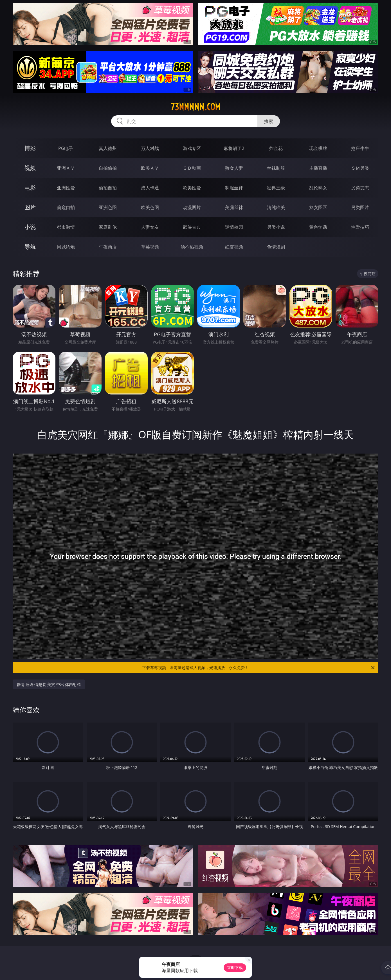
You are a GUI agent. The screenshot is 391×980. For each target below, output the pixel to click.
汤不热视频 (192, 247)
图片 (30, 207)
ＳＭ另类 (360, 168)
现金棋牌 (318, 148)
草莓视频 (150, 247)
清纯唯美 (276, 207)
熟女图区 (318, 207)
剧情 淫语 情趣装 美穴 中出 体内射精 (49, 684)
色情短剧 (276, 247)
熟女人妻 (234, 168)
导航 (30, 247)
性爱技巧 (360, 227)
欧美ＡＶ (150, 168)
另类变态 (360, 188)
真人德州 (108, 148)
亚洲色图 (108, 207)
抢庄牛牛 (360, 148)
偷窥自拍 (66, 207)
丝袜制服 (276, 168)
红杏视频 (234, 247)
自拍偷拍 (108, 168)
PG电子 (66, 148)
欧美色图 (150, 207)
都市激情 (66, 227)
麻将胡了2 (234, 148)
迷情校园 (234, 227)
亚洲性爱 (66, 188)
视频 (30, 168)
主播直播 (318, 168)
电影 (30, 188)
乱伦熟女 (318, 188)
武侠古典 (192, 227)
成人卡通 (150, 188)
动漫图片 (192, 207)
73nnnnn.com (196, 107)
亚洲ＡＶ (66, 168)
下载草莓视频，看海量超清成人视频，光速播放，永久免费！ (259, 668)
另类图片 (360, 207)
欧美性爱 (192, 188)
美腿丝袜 (234, 207)
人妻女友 (150, 227)
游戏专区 (192, 148)
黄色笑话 (318, 227)
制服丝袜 (234, 188)
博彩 (30, 148)
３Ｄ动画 (192, 168)
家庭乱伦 (108, 227)
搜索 (269, 121)
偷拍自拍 (108, 188)
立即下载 (235, 967)
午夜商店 (108, 247)
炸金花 (276, 148)
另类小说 (276, 227)
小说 (30, 227)
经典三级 (276, 188)
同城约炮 (66, 247)
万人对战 (150, 148)
